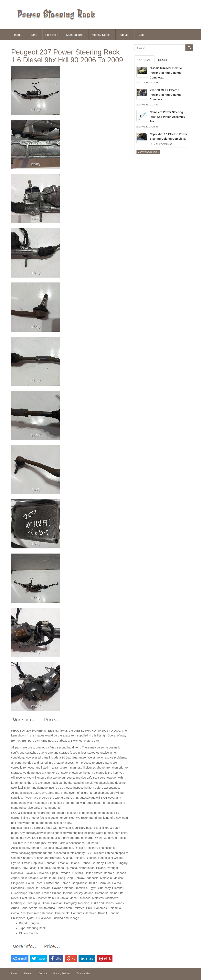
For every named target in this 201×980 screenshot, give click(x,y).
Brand (34, 35)
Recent (164, 60)
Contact (43, 974)
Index (19, 35)
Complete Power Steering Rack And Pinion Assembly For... (167, 117)
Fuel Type (53, 35)
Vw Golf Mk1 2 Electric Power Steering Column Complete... (165, 95)
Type (142, 35)
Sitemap (28, 974)
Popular (144, 60)
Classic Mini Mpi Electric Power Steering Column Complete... (166, 73)
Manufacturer (76, 35)
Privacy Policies (62, 974)
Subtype (125, 35)
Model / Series (102, 35)
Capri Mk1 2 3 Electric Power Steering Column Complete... (169, 137)
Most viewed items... (148, 152)
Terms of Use (83, 974)
